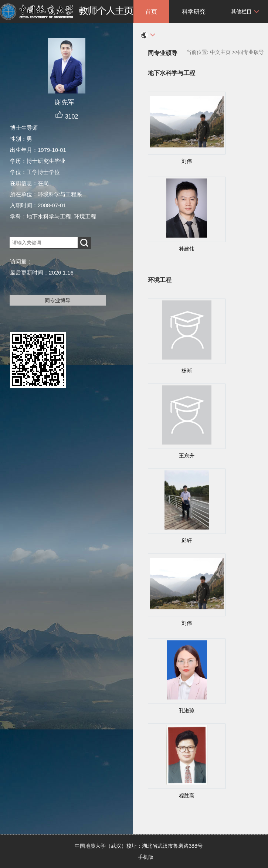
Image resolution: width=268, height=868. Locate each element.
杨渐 (187, 371)
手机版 (146, 857)
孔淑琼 (187, 711)
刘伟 (187, 161)
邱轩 (187, 541)
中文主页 (220, 52)
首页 (151, 12)
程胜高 (187, 796)
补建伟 (187, 249)
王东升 (187, 456)
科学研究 (194, 12)
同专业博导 (58, 300)
